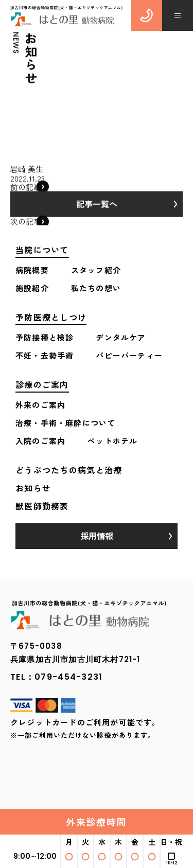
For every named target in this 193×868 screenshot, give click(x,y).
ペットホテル (112, 441)
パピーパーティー (129, 355)
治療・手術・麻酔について (65, 423)
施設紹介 (32, 288)
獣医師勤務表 (42, 506)
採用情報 (97, 536)
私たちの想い (96, 288)
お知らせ (33, 488)
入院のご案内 (40, 441)
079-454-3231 (68, 677)
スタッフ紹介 (96, 270)
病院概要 (32, 270)
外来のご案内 (40, 405)
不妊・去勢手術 (45, 355)
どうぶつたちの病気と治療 (69, 470)
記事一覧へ (97, 206)
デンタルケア (121, 337)
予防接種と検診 (45, 337)
